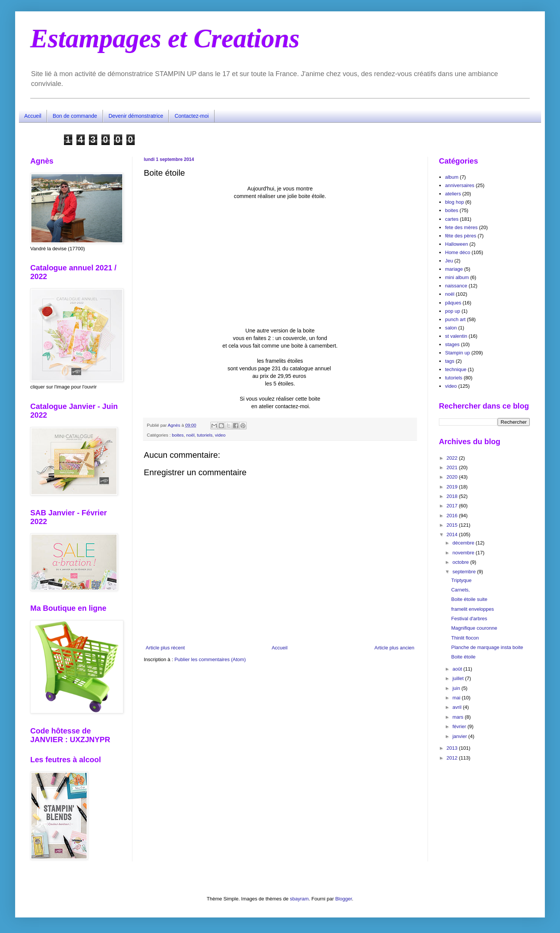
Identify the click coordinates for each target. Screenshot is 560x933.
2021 (453, 467)
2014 (453, 534)
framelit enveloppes (472, 609)
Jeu (449, 261)
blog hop (454, 202)
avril (458, 707)
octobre (461, 562)
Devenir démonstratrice (136, 116)
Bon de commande (75, 116)
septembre (465, 572)
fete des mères (461, 227)
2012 (453, 758)
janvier (460, 736)
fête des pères (460, 236)
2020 (453, 477)
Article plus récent (165, 648)
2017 (453, 506)
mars (459, 717)
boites (178, 435)
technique (456, 369)
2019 (453, 487)
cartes (452, 219)
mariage (454, 269)
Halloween (457, 244)
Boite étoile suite (469, 599)
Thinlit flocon (465, 638)
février (460, 726)
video (220, 435)
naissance (456, 286)
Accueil (33, 116)
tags (450, 361)
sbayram (299, 899)
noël (190, 435)
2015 (453, 525)
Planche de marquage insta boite (487, 647)
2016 (453, 516)
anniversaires (460, 185)
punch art (455, 319)
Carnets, (460, 590)
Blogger (344, 899)
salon (451, 328)
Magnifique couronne (474, 628)
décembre (464, 543)
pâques (453, 303)
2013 (453, 748)
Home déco (457, 252)
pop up (453, 311)
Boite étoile (463, 657)
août (458, 669)
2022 (453, 458)
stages (452, 344)
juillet (459, 678)
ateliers (453, 194)
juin (457, 688)
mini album (457, 277)
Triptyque (461, 580)
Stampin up (457, 353)
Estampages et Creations (165, 38)
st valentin (456, 336)
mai (457, 698)
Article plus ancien (395, 648)
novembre (464, 553)
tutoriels (205, 435)
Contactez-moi (191, 116)
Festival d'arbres (469, 619)
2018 (453, 496)
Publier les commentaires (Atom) (210, 659)
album (452, 177)
